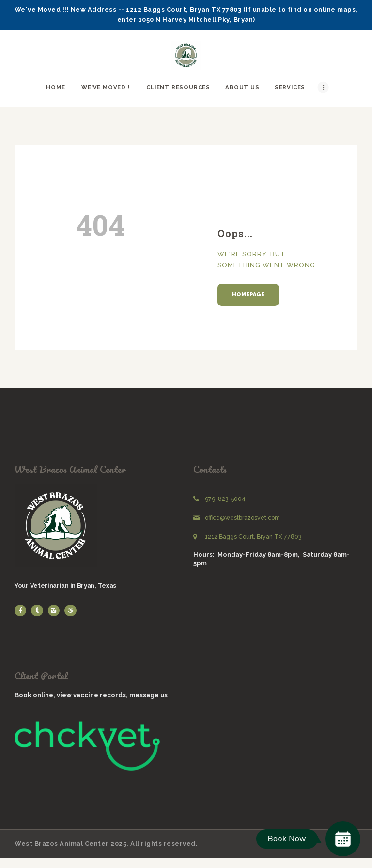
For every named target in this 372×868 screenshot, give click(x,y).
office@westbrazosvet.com (242, 518)
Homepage (248, 295)
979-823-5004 (225, 499)
